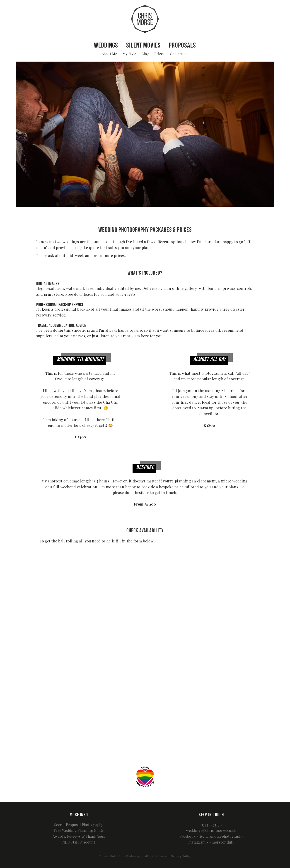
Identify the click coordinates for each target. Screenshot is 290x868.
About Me (109, 54)
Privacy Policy (181, 857)
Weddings (106, 45)
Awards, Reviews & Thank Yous (79, 837)
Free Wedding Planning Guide (79, 831)
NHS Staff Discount (79, 843)
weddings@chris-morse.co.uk (211, 831)
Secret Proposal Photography (79, 825)
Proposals (182, 45)
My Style (129, 54)
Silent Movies (143, 45)
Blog (145, 54)
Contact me (179, 54)
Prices (159, 54)
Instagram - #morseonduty (211, 843)
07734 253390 (211, 825)
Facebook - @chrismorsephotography (211, 837)
